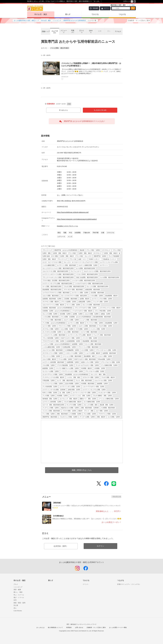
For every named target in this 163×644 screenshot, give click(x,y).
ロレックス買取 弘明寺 (50, 314)
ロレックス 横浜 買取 (98, 374)
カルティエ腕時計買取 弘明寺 (88, 265)
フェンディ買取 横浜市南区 (102, 335)
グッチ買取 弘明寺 (49, 396)
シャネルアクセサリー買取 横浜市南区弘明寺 (89, 284)
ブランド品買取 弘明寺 (69, 302)
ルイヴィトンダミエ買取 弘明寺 (70, 387)
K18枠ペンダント (95, 259)
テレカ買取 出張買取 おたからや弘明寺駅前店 (76, 317)
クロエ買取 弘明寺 (49, 365)
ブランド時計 (117, 250)
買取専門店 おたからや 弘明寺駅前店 (75, 20)
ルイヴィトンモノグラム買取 (109, 262)
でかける (95, 14)
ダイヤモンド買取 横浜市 (51, 302)
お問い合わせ (79, 627)
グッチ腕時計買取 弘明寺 (109, 365)
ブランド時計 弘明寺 (93, 250)
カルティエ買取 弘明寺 (71, 320)
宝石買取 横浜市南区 (97, 293)
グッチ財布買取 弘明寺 (50, 387)
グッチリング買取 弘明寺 (51, 408)
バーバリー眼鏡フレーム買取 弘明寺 (67, 368)
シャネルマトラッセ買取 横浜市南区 (54, 335)
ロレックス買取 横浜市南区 (91, 305)
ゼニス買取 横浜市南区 (71, 332)
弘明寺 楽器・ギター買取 (50, 256)
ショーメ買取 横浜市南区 (89, 320)
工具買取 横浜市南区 (71, 299)
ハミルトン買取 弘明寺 (105, 356)
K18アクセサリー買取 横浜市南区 (85, 359)
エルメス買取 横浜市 (49, 359)
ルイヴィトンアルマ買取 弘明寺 (102, 299)
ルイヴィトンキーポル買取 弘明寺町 (54, 390)
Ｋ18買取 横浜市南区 (108, 408)
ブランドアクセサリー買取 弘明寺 (86, 308)
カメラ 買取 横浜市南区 (65, 380)
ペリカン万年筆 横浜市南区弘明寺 (87, 274)
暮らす (68, 14)
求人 (15, 608)
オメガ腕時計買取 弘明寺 (92, 402)
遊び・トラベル (19, 597)
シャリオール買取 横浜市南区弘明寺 (84, 280)
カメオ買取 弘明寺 (114, 417)
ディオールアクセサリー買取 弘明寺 (87, 365)
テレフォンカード (76, 271)
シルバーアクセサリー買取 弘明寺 (93, 387)
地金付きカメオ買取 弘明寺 (70, 408)
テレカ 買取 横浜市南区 (84, 380)
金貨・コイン (83, 259)
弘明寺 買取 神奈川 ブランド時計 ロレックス (76, 256)
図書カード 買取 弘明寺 (88, 399)
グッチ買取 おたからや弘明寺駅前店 (54, 323)
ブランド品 (73, 259)
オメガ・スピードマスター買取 (52, 262)
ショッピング (57, 20)
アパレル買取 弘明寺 (65, 359)
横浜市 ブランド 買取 (86, 411)
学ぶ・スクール (19, 595)
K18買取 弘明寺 (62, 396)
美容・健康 (17, 590)
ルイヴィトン (104, 265)
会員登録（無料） (61, 546)
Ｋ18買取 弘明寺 (76, 414)
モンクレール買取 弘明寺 (51, 371)
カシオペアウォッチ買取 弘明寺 (53, 374)
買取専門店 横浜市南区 (50, 417)
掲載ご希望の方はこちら (82, 470)
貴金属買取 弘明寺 (111, 323)
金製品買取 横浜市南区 (93, 290)
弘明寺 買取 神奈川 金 (112, 253)
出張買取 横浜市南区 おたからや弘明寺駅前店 (57, 308)
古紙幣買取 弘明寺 (73, 362)
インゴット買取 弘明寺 (98, 329)
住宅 (15, 600)
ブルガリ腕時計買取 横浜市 (73, 402)
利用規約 (69, 627)
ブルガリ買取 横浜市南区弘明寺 (74, 286)
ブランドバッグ (47, 250)
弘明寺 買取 (47, 253)
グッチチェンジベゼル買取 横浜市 (53, 377)
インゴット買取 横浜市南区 (51, 411)
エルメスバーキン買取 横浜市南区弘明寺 (55, 271)
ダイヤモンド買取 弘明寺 (51, 329)
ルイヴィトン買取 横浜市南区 (67, 265)
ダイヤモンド (106, 250)
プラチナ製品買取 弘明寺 (65, 365)
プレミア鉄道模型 (114, 256)
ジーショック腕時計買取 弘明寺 (109, 399)
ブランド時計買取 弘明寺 (103, 311)
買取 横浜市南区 (62, 414)
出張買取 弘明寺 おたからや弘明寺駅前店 (56, 311)
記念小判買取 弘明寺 (72, 384)
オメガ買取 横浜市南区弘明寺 (86, 268)
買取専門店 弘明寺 (100, 256)
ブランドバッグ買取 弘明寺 (51, 356)
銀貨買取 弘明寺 (48, 368)
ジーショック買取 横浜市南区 (72, 356)
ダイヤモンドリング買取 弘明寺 (53, 353)
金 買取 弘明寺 (65, 393)
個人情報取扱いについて (55, 627)
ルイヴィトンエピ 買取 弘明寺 (80, 396)
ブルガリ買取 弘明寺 (105, 326)
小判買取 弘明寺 (100, 368)
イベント (86, 584)
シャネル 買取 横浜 (73, 377)
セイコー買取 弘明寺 (49, 326)
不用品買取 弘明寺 (49, 380)
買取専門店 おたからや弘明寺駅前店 (66, 250)
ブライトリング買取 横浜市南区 (88, 347)
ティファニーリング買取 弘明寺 (53, 384)
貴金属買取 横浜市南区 (90, 341)
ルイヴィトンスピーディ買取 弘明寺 (84, 393)
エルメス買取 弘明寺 (92, 314)
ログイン (107, 8)
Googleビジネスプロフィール (67, 226)
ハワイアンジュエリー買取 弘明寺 (72, 371)
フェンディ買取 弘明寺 (101, 302)
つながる (122, 14)
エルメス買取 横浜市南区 (51, 296)
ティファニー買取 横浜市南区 (52, 320)
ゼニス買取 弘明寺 (67, 329)
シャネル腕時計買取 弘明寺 (51, 347)
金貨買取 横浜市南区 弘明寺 (52, 299)
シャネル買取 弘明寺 (96, 296)
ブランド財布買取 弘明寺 (51, 338)
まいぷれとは (40, 627)
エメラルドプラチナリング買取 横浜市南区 (56, 293)
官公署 (16, 605)
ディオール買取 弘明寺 (87, 417)
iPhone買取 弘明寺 (104, 359)
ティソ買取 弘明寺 (49, 414)
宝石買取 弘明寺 (65, 314)
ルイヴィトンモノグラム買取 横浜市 (79, 335)
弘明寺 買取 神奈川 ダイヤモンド (90, 253)
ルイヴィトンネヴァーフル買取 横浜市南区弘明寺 (58, 274)
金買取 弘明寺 (78, 314)
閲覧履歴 (95, 8)
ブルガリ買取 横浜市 (108, 377)
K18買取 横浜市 (86, 368)
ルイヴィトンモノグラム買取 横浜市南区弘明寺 (57, 284)
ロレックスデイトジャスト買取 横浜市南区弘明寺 (58, 268)
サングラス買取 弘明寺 (74, 405)
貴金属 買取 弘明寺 (107, 405)
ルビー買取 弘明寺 (102, 411)
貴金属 (82, 250)
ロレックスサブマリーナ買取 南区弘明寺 (74, 296)
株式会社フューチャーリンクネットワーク (84, 624)
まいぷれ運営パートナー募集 (118, 627)
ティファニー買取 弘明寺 (95, 323)
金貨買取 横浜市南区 (109, 353)
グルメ (16, 584)
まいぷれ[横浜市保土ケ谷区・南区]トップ (26, 20)
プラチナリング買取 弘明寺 (107, 414)
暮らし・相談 (18, 592)
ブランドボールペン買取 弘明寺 (106, 350)
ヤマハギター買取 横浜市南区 (73, 290)
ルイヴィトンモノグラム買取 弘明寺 (94, 390)
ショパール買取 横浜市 (93, 353)
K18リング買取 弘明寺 (50, 393)
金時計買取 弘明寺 (74, 390)
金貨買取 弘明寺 (77, 344)
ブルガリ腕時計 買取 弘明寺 (102, 396)
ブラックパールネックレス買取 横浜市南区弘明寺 (58, 277)
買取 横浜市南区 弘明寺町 (90, 408)
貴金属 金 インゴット (110, 259)
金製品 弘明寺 (106, 314)
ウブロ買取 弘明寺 (82, 329)
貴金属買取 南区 (89, 356)
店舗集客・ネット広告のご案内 (139, 20)
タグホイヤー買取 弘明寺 (91, 377)
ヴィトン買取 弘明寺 (73, 305)
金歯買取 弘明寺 (102, 384)
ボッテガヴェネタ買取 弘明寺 (52, 332)
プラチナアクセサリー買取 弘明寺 (53, 341)
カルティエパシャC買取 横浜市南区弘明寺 (97, 271)
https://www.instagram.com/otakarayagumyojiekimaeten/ (77, 219)
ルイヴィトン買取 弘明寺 (80, 293)
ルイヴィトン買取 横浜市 (76, 323)
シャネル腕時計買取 (49, 265)
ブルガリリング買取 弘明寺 (69, 417)
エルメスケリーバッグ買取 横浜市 (53, 305)
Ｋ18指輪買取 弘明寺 (72, 350)
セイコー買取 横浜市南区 (89, 332)
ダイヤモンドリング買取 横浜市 (110, 308)
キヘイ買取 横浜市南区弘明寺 (52, 286)
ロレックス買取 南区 (91, 405)
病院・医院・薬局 (19, 603)
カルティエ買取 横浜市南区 (87, 326)
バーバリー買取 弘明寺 (90, 338)
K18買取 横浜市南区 (88, 384)
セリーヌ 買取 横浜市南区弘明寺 (53, 405)
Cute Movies (18, 611)
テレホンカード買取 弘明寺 (107, 393)
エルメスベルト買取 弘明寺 (103, 380)
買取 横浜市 (101, 417)
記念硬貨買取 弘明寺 (73, 341)
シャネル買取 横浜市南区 (51, 317)
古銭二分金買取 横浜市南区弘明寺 (87, 277)
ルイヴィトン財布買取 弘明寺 (52, 402)
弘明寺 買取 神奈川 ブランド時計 (65, 253)
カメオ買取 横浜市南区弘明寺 (110, 277)
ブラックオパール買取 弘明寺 (95, 371)
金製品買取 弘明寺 (85, 302)
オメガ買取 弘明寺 (87, 350)
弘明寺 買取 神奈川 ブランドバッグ (55, 259)
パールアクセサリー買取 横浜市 (82, 311)
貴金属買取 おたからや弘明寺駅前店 (77, 374)
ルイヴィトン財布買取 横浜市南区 (53, 362)
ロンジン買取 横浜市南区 (93, 344)
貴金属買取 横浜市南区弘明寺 (52, 290)
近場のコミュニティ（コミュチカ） (129, 584)
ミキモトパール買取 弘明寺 (74, 353)
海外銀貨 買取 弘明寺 (50, 399)
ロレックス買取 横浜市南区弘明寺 (97, 286)
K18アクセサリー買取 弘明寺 (70, 338)
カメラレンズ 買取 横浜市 (69, 399)
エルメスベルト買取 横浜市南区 (53, 350)
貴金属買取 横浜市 (111, 296)
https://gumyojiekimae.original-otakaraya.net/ (73, 212)
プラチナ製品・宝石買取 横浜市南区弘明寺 (56, 280)
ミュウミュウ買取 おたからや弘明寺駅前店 (56, 344)
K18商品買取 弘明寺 (69, 347)
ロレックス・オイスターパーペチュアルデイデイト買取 (81, 262)
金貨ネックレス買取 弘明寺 (90, 362)
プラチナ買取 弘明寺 (69, 411)
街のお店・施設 (41, 14)
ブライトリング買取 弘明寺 (67, 326)
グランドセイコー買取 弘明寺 (111, 362)
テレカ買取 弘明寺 (90, 414)
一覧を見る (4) (116, 497)
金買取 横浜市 (85, 299)
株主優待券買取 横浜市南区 (102, 317)
